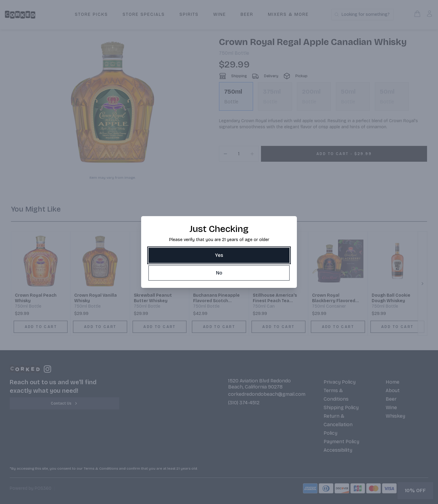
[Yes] (219, 255)
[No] (219, 273)
